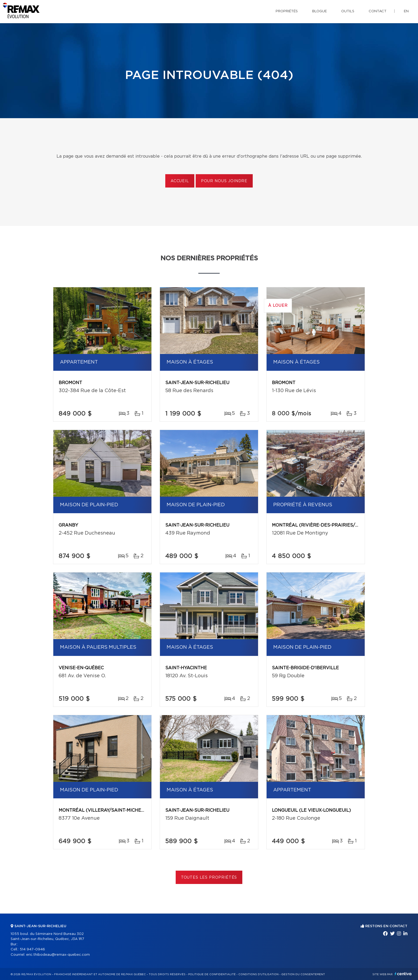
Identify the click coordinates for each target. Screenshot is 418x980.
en (406, 11)
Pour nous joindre (224, 181)
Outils (348, 11)
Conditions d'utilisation (258, 974)
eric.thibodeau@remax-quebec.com (58, 955)
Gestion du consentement (303, 974)
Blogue (319, 11)
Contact (378, 11)
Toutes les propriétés (209, 878)
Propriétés (287, 11)
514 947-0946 (32, 949)
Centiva (403, 974)
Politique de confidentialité (212, 974)
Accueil (180, 181)
